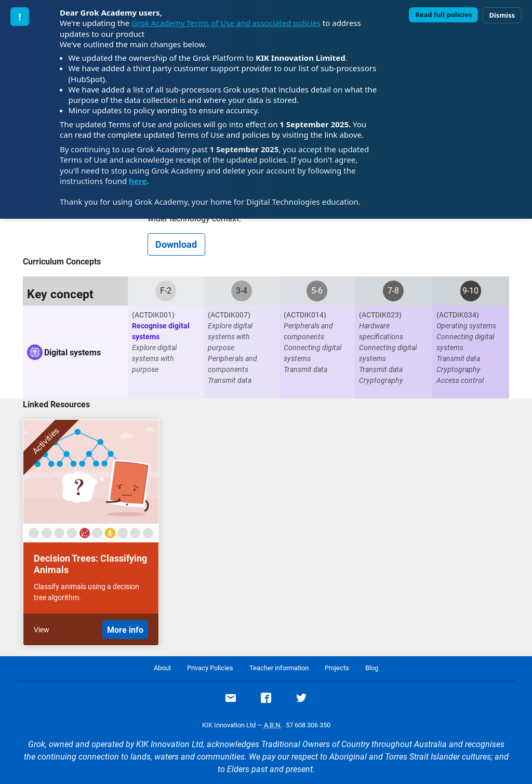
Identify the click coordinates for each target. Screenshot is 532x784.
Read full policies (443, 15)
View (42, 630)
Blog (372, 668)
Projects (337, 668)
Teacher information (279, 668)
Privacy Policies (210, 668)
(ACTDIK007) (229, 315)
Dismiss (502, 15)
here (138, 181)
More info (125, 630)
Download (176, 244)
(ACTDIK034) (458, 315)
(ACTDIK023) (380, 315)
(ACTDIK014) (305, 315)
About (162, 668)
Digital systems (72, 353)
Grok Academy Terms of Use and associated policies (226, 23)
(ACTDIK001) (153, 315)
